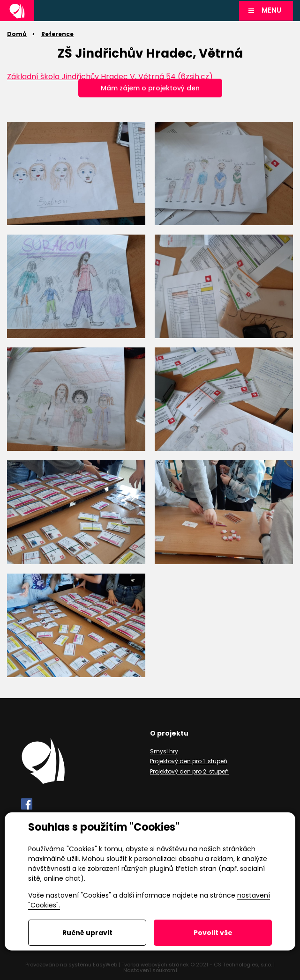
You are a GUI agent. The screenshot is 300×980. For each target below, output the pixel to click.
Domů (17, 34)
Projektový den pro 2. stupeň (189, 771)
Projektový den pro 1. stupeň (189, 761)
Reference (57, 34)
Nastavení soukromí (150, 970)
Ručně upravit (87, 933)
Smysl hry (164, 751)
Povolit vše (213, 933)
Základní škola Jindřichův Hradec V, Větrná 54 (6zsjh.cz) (110, 77)
